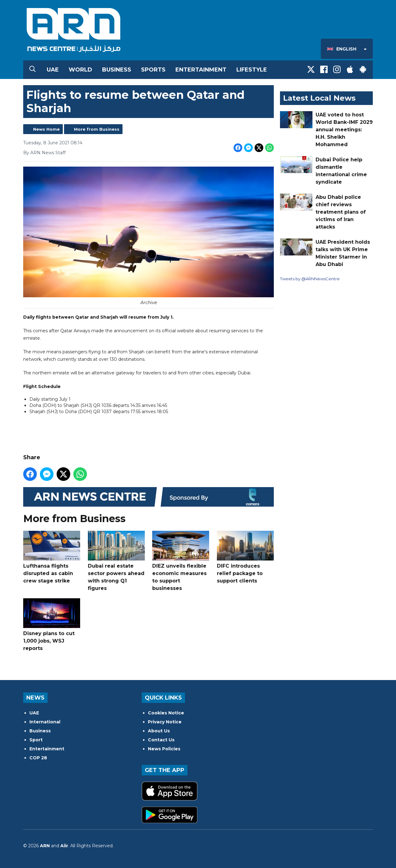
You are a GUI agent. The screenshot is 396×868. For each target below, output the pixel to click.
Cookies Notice (166, 713)
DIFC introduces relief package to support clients (245, 558)
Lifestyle (252, 70)
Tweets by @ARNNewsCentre (310, 279)
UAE (53, 70)
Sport (36, 740)
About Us (159, 731)
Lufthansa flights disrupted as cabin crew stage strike (52, 558)
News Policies (164, 749)
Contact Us (161, 740)
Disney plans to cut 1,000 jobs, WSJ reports (52, 625)
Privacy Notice (165, 722)
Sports (153, 70)
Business (117, 70)
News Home (46, 129)
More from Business (97, 129)
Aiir (64, 846)
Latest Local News (319, 98)
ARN (45, 846)
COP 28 (38, 758)
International (45, 722)
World (80, 70)
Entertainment (201, 70)
